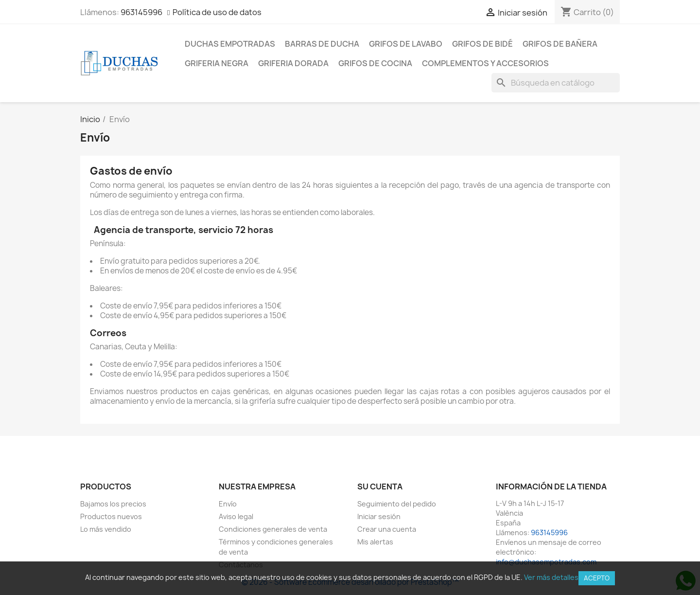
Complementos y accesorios (485, 63)
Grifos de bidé (482, 44)
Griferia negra (217, 63)
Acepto (597, 578)
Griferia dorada (293, 63)
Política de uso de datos (217, 12)
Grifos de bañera (560, 44)
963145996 (141, 12)
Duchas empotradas (230, 44)
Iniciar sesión (379, 516)
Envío (228, 504)
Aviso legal (236, 516)
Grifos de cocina (375, 63)
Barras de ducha (322, 44)
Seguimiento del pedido (397, 504)
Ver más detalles (551, 577)
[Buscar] (556, 83)
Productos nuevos (111, 516)
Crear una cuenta (387, 529)
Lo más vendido (106, 529)
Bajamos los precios (113, 504)
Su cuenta (380, 487)
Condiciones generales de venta (273, 529)
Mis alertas (375, 542)
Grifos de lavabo (406, 44)
